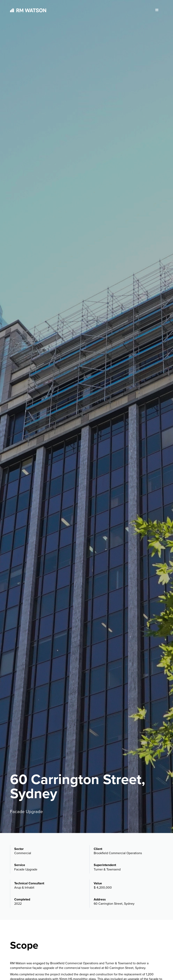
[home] (28, 10)
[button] (157, 10)
